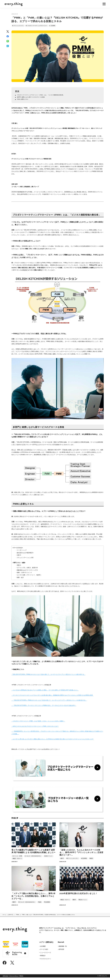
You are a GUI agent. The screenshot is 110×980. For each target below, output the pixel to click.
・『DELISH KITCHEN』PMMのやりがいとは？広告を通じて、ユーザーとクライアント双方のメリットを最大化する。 (49, 703)
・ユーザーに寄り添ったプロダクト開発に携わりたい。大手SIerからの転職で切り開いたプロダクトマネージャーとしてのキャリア (53, 741)
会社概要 (43, 949)
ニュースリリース (46, 955)
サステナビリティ (46, 961)
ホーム (4, 917)
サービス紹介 (44, 952)
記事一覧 (10, 917)
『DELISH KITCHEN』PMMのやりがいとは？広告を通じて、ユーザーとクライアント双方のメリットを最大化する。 (48, 677)
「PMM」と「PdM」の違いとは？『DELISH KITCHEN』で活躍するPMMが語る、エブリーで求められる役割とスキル (45, 917)
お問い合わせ (5, 978)
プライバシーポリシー (14, 978)
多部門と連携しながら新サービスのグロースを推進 (33, 99)
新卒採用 (61, 952)
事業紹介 (43, 958)
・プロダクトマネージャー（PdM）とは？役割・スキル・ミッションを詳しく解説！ (38, 723)
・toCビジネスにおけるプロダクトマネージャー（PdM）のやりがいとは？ (35, 729)
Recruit (61, 945)
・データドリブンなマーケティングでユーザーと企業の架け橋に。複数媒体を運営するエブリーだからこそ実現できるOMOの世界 (52, 698)
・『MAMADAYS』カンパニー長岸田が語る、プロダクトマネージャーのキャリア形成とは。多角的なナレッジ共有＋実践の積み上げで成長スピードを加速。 (57, 735)
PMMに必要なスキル (24, 101)
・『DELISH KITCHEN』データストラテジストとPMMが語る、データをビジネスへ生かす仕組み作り (44, 708)
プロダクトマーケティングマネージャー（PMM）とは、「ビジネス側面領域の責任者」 (44, 97)
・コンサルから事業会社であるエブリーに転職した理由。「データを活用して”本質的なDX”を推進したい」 (45, 692)
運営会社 (21, 978)
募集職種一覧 (63, 949)
